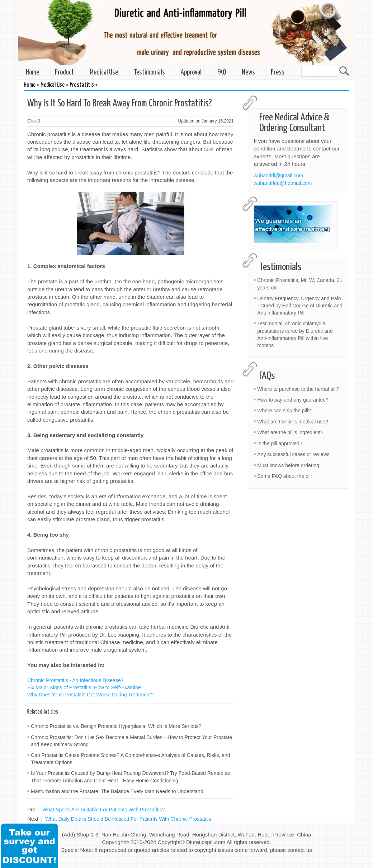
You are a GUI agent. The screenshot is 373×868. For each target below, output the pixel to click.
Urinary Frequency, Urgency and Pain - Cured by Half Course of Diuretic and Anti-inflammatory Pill (300, 306)
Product (64, 73)
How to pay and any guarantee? (293, 400)
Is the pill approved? (280, 443)
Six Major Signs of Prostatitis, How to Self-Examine (84, 687)
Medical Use (104, 73)
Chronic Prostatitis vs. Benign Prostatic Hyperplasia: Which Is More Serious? (116, 726)
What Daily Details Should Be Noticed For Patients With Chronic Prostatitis (128, 819)
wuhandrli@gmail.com (278, 176)
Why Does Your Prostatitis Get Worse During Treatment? (90, 695)
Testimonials (149, 73)
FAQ (222, 73)
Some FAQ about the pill (284, 476)
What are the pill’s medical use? (292, 422)
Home (32, 73)
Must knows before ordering (288, 465)
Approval (191, 73)
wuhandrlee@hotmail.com (283, 183)
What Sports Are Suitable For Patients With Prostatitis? (104, 810)
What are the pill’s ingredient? (290, 432)
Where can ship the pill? (284, 411)
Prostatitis (82, 85)
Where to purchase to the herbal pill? (298, 389)
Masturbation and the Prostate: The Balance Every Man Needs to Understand (117, 791)
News (248, 73)
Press (278, 73)
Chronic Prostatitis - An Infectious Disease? (75, 680)
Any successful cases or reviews (293, 454)
